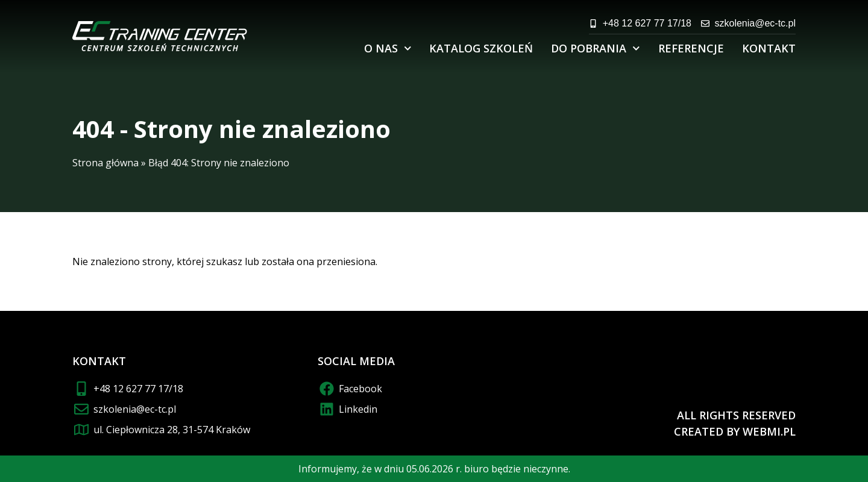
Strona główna (105, 163)
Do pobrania (596, 49)
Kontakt (769, 48)
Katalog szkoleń (481, 48)
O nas (388, 49)
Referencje (691, 48)
